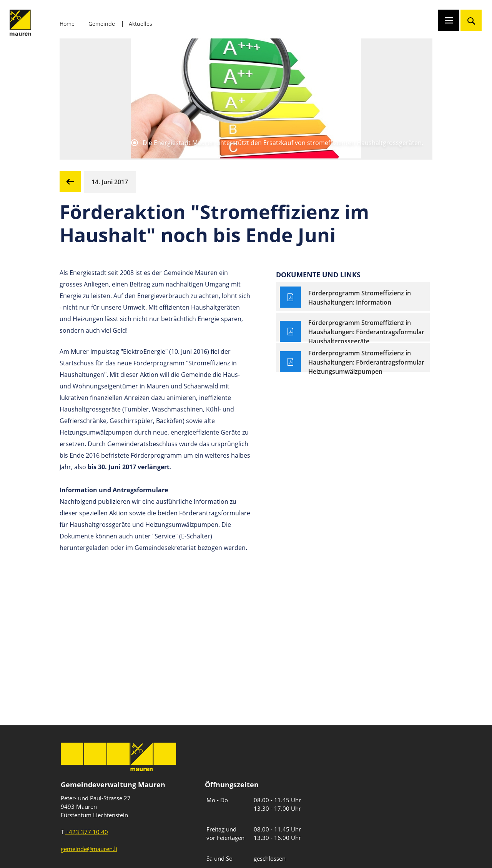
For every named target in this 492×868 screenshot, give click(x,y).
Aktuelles (140, 24)
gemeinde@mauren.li (89, 849)
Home (67, 24)
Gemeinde (102, 24)
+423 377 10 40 (87, 832)
